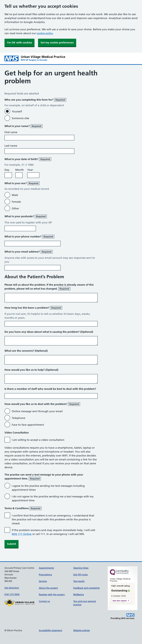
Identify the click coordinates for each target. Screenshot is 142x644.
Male (15, 195)
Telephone (19, 418)
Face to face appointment (28, 425)
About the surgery (48, 588)
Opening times (81, 568)
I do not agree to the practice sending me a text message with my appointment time (53, 498)
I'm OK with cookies (20, 43)
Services (43, 581)
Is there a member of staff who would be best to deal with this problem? (50, 389)
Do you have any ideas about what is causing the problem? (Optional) (49, 332)
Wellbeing (79, 595)
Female (16, 202)
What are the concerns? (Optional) (26, 351)
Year (30, 170)
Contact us (44, 601)
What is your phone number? (29, 237)
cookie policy (45, 33)
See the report (120, 601)
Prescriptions (45, 575)
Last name (11, 146)
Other (15, 208)
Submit (12, 544)
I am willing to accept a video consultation (38, 440)
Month (20, 170)
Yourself (17, 111)
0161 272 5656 (12, 594)
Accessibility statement (51, 630)
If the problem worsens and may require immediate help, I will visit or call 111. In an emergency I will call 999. (53, 532)
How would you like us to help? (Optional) (31, 370)
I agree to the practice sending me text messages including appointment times (48, 488)
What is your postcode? (26, 216)
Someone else (20, 118)
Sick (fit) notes (80, 575)
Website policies (82, 630)
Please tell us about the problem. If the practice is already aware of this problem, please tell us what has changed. (49, 287)
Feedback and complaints (86, 588)
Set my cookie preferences (57, 43)
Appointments (46, 568)
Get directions (12, 588)
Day (7, 170)
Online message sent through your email (37, 411)
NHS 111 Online (22, 534)
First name (11, 132)
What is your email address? (29, 252)
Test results (79, 581)
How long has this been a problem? (33, 308)
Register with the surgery (52, 595)
